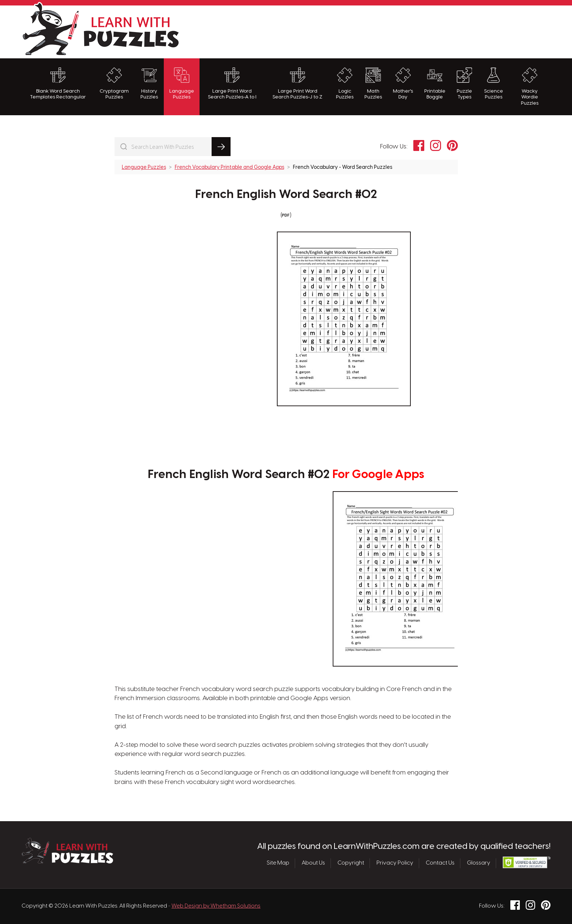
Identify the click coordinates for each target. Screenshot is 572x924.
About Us (313, 863)
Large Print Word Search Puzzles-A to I (232, 84)
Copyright (351, 863)
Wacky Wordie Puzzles (530, 87)
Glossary (479, 863)
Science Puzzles (494, 84)
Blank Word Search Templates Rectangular (58, 84)
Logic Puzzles (345, 84)
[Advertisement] (418, 31)
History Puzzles (149, 84)
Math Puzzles (373, 84)
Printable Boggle (435, 84)
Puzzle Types (464, 84)
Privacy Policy (395, 863)
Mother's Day (403, 84)
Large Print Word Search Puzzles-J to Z (297, 84)
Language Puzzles (182, 84)
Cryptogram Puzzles (114, 84)
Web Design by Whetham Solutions (216, 906)
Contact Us (440, 863)
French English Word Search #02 (286, 195)
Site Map (278, 863)
